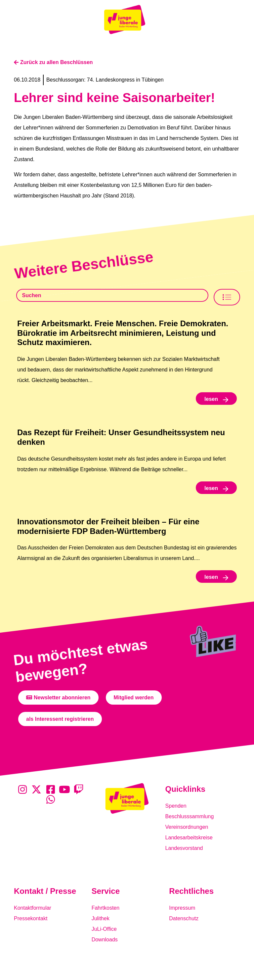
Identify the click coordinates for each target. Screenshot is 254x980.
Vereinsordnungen (187, 827)
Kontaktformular (33, 908)
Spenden (176, 806)
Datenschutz (184, 918)
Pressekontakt (31, 918)
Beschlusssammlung (190, 816)
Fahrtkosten (106, 908)
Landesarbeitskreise (189, 838)
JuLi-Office (104, 929)
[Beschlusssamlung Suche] (112, 295)
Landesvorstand (184, 848)
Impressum (182, 908)
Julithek (101, 918)
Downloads (105, 940)
